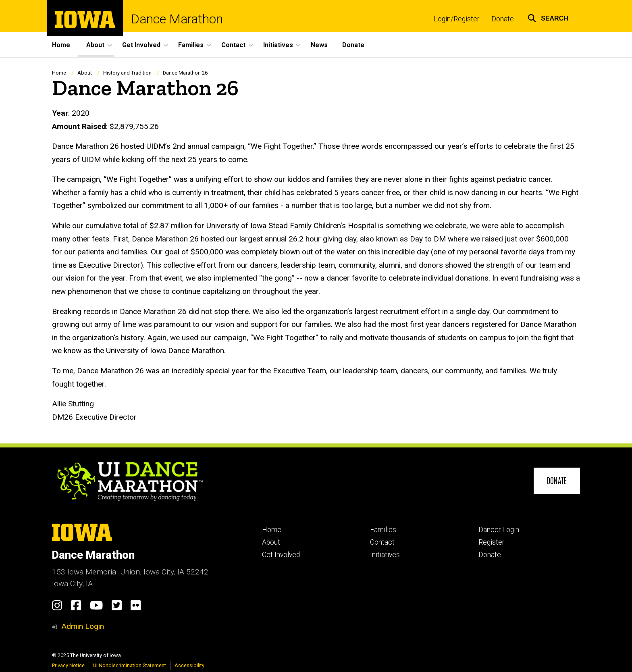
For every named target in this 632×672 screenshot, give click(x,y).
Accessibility (189, 665)
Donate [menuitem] (353, 45)
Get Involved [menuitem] (141, 45)
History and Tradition (127, 73)
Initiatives (385, 555)
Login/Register (456, 19)
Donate (503, 19)
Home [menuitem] (61, 45)
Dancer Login (499, 530)
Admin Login (83, 626)
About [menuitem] (95, 45)
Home (59, 73)
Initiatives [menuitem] (278, 45)
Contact (382, 542)
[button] (548, 17)
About (85, 73)
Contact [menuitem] (233, 45)
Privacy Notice (68, 665)
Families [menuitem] (191, 45)
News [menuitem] (319, 45)
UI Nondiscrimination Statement (130, 665)
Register (491, 542)
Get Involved (281, 555)
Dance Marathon (177, 19)
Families (383, 530)
